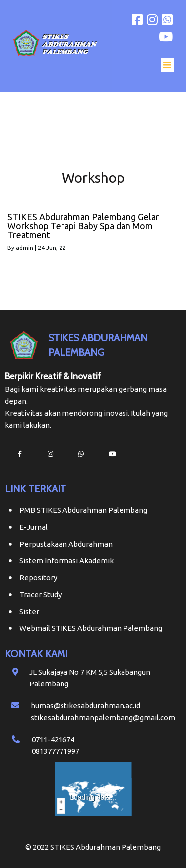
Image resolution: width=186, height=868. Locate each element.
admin (25, 248)
